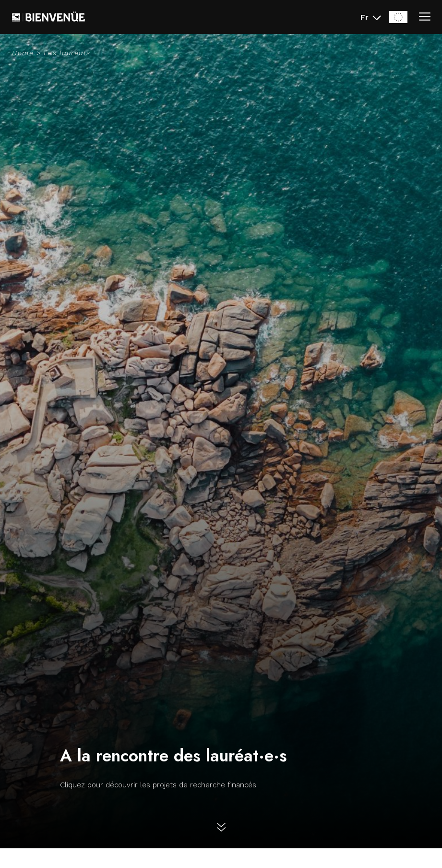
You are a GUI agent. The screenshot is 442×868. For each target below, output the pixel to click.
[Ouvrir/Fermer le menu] (425, 17)
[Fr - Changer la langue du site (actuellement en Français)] (371, 17)
